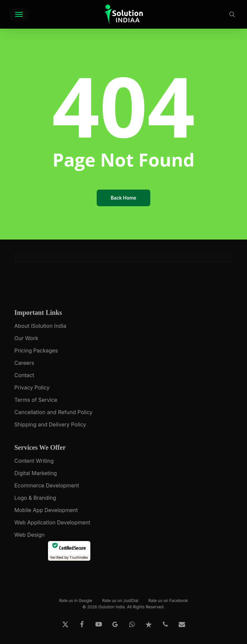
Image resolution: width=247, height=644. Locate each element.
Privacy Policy (32, 387)
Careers (24, 363)
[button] (19, 14)
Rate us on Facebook (168, 600)
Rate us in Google (75, 600)
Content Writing (34, 461)
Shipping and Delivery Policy (50, 424)
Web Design (29, 535)
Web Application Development (52, 522)
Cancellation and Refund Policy (53, 412)
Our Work (26, 338)
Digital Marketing (36, 473)
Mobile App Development (46, 510)
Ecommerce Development (47, 485)
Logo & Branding (35, 498)
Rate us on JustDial (120, 600)
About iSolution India (40, 326)
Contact (24, 375)
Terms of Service (36, 400)
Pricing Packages (36, 350)
